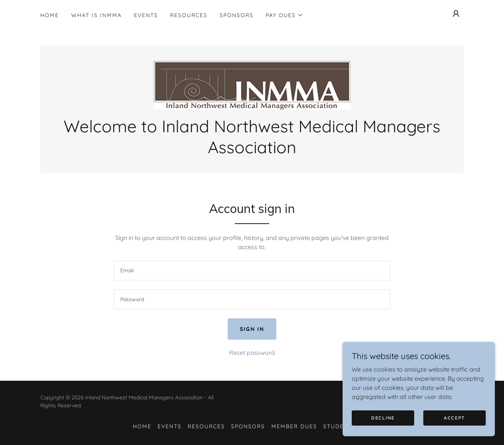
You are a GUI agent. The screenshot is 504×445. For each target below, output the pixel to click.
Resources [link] (189, 15)
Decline (383, 428)
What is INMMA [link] (96, 15)
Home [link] (50, 15)
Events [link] (146, 15)
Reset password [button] (252, 353)
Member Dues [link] (294, 426)
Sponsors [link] (237, 15)
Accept (455, 428)
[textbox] (252, 270)
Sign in (252, 329)
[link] (252, 84)
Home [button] (142, 426)
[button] (285, 15)
